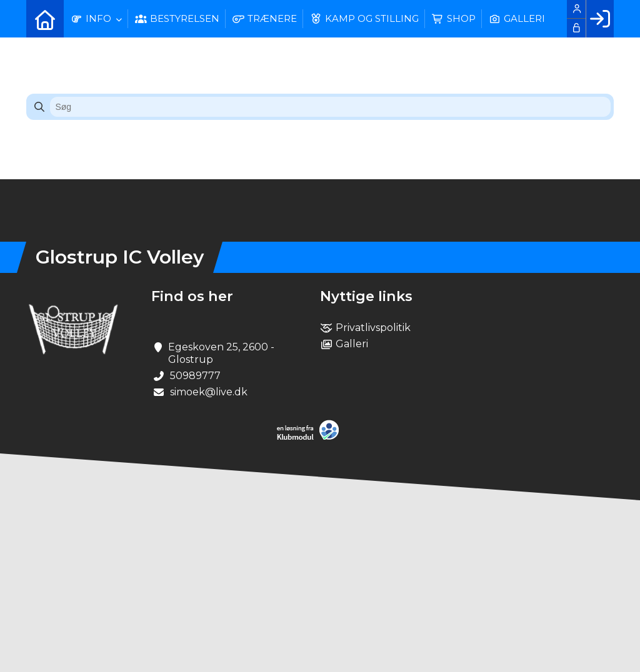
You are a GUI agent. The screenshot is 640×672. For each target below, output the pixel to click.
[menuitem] (45, 19)
